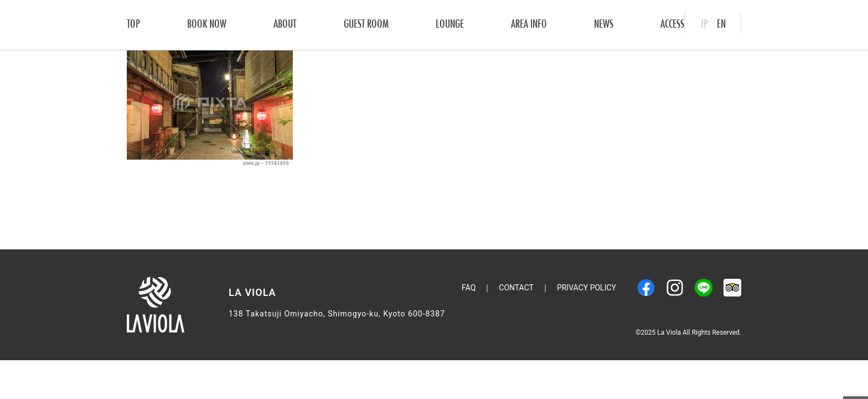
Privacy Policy (587, 288)
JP (704, 22)
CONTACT (516, 288)
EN (721, 22)
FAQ (469, 288)
